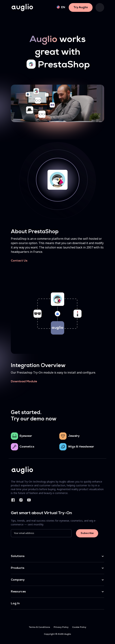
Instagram (21, 500)
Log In (15, 604)
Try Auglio (81, 7)
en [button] (61, 7)
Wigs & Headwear (81, 447)
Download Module (24, 382)
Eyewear (26, 436)
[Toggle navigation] (100, 7)
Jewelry (74, 436)
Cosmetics (27, 447)
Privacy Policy (61, 627)
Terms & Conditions (39, 627)
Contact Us (19, 261)
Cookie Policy (79, 627)
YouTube (29, 500)
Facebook (13, 500)
